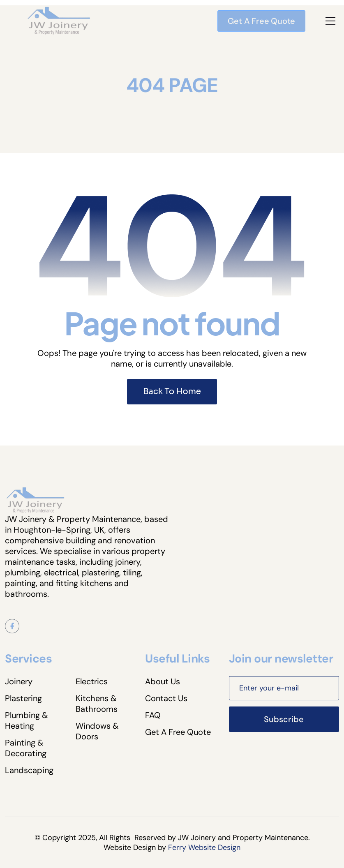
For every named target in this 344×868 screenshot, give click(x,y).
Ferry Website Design (204, 847)
